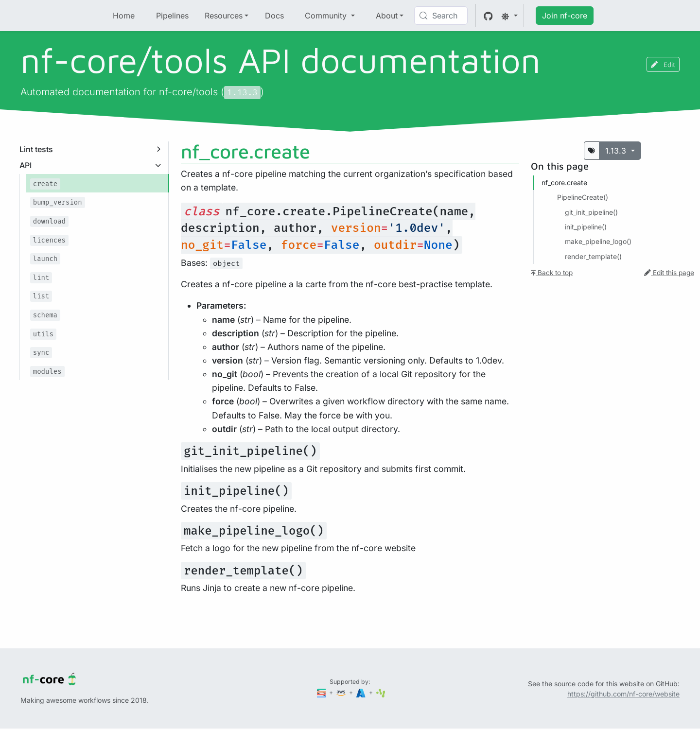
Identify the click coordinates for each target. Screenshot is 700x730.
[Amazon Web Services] (342, 692)
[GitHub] (488, 16)
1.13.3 (617, 151)
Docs (274, 16)
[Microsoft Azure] (362, 692)
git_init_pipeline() (591, 212)
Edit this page (669, 273)
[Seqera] (322, 692)
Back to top (552, 273)
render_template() (593, 256)
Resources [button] (224, 16)
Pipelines (172, 16)
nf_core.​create (564, 182)
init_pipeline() (586, 227)
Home (124, 16)
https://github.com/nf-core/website (623, 694)
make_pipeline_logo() (598, 241)
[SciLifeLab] (381, 692)
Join (565, 16)
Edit (663, 64)
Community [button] (327, 16)
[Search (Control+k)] (441, 16)
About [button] (387, 16)
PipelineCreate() (583, 197)
